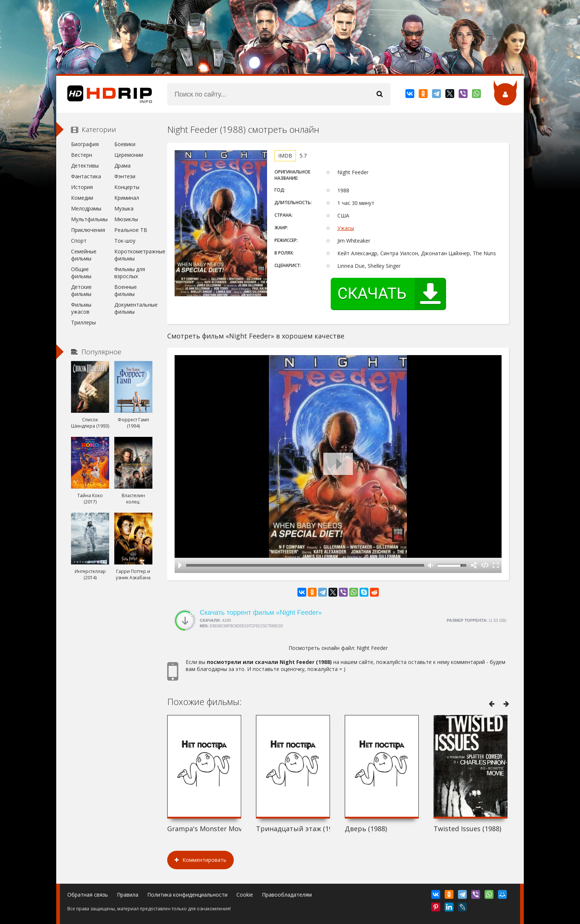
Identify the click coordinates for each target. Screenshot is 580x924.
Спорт (79, 241)
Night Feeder (372, 648)
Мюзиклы (126, 219)
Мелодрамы (86, 208)
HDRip (104, 94)
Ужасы (346, 228)
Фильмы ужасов (81, 308)
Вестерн (82, 155)
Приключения (88, 230)
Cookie (245, 895)
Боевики (125, 144)
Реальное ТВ (131, 230)
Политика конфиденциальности (187, 895)
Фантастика (86, 176)
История (82, 187)
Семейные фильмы (84, 255)
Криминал (127, 198)
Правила (128, 895)
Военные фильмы (126, 290)
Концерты (127, 187)
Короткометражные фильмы (133, 255)
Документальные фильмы (133, 308)
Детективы (85, 166)
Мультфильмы (89, 219)
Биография (85, 144)
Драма (122, 166)
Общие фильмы (81, 273)
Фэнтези (125, 176)
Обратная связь (88, 895)
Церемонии (129, 155)
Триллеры (83, 322)
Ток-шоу (125, 241)
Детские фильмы (81, 290)
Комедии (82, 198)
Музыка (124, 208)
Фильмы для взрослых (130, 273)
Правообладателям (287, 895)
